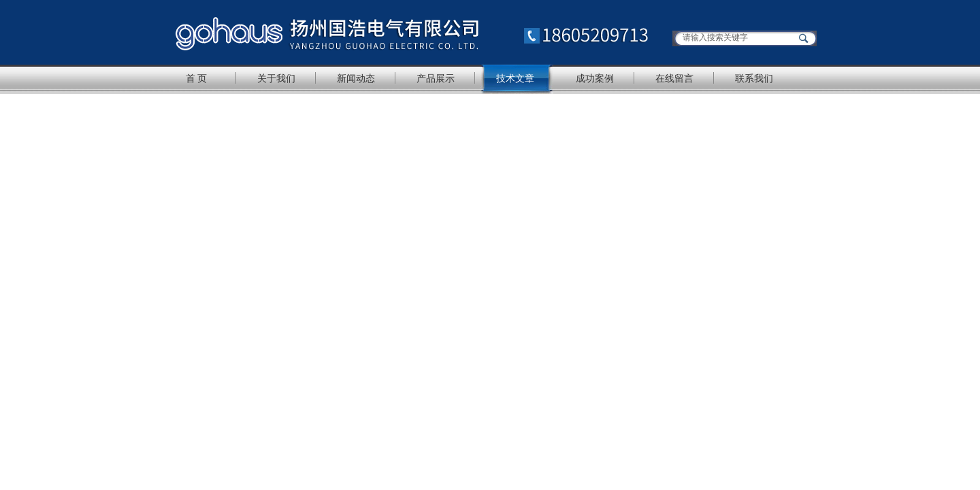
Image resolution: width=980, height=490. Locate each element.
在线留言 (674, 78)
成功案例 (595, 78)
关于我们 (276, 78)
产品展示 (436, 78)
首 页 (197, 78)
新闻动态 (356, 78)
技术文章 (515, 78)
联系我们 (754, 78)
